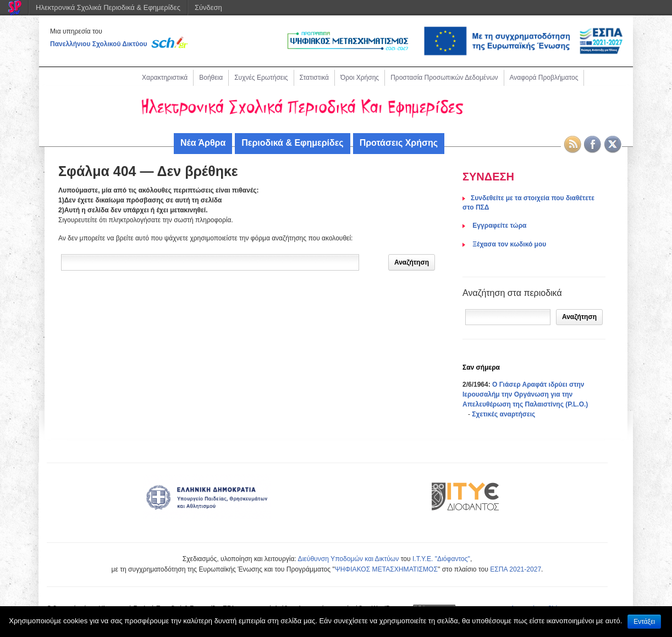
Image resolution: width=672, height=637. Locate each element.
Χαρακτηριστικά (165, 78)
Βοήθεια (211, 78)
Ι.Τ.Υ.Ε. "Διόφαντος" (441, 559)
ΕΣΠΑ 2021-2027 (516, 569)
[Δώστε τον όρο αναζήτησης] (210, 262)
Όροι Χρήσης (360, 78)
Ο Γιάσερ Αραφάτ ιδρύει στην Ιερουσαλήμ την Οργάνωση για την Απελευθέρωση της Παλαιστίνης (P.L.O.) (525, 394)
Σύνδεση (208, 7)
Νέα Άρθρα (203, 143)
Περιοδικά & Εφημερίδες (292, 143)
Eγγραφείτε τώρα (499, 226)
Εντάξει (644, 622)
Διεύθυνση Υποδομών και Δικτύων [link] (349, 559)
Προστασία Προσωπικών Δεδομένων (444, 78)
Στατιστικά (314, 78)
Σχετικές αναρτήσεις (503, 414)
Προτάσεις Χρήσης (399, 143)
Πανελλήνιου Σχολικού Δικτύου (99, 44)
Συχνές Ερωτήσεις (261, 78)
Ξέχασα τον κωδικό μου (508, 244)
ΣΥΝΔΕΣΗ (488, 177)
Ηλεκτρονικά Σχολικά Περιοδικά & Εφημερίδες (108, 7)
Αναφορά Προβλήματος (544, 78)
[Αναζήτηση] (508, 317)
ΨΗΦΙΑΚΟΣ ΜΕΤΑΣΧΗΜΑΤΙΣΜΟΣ (386, 569)
